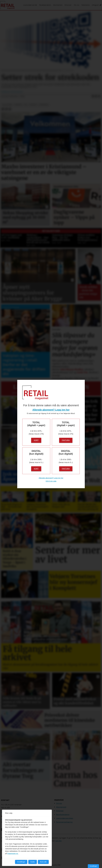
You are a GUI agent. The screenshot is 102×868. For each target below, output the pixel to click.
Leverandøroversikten (65, 818)
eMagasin (95, 5)
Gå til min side (51, 481)
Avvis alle (43, 862)
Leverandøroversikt (30, 5)
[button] (97, 237)
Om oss (77, 5)
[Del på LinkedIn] (96, 96)
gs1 (26, 105)
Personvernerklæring (64, 822)
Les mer (59, 841)
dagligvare (7, 105)
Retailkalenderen (45, 5)
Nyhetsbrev (86, 5)
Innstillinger (93, 866)
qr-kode (33, 105)
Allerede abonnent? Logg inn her (51, 410)
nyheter (18, 105)
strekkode (44, 105)
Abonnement (58, 5)
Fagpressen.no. (13, 854)
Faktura (66, 440)
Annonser (68, 5)
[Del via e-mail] (99, 96)
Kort (36, 440)
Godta (33, 862)
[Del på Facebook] (93, 96)
